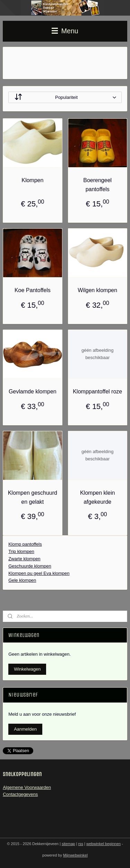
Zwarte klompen (24, 559)
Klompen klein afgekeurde (98, 497)
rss (81, 844)
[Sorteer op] (65, 97)
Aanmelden (25, 729)
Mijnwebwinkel (75, 855)
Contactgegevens (20, 794)
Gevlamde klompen (33, 392)
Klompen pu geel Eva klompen (39, 573)
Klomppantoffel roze (97, 392)
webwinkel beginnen (103, 844)
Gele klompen (22, 580)
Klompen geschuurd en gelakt (33, 497)
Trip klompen (21, 551)
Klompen (32, 180)
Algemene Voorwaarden (27, 787)
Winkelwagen (27, 669)
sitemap (68, 844)
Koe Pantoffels (33, 290)
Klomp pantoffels (25, 544)
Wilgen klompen (97, 290)
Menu (65, 31)
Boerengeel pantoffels (97, 185)
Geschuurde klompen (30, 566)
